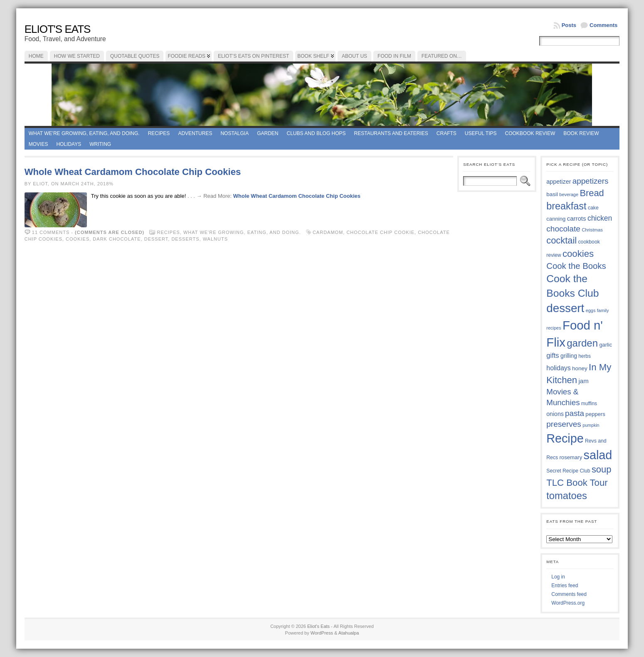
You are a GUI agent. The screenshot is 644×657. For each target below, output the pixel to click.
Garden (268, 133)
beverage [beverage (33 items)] (569, 194)
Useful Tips (481, 133)
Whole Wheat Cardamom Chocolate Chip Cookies (133, 172)
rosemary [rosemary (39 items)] (571, 457)
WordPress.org (568, 603)
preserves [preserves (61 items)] (564, 424)
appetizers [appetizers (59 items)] (591, 181)
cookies (78, 239)
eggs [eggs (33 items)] (591, 310)
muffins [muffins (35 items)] (589, 404)
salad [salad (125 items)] (598, 455)
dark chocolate (117, 239)
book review (581, 133)
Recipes (159, 133)
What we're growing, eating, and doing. (84, 133)
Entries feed (565, 586)
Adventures (195, 133)
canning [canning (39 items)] (556, 219)
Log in (558, 577)
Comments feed (569, 594)
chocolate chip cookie (380, 232)
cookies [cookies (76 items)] (578, 254)
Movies (38, 144)
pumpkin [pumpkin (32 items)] (591, 425)
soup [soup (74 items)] (601, 469)
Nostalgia (234, 133)
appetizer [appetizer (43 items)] (559, 182)
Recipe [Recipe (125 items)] (565, 438)
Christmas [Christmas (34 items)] (592, 230)
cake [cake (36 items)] (593, 208)
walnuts (215, 239)
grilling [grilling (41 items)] (569, 356)
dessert (156, 239)
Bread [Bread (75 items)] (592, 193)
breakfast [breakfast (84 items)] (566, 206)
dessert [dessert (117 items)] (565, 308)
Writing (100, 144)
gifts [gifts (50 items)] (553, 356)
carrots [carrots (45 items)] (577, 218)
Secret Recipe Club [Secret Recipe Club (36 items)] (568, 471)
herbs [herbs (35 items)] (585, 356)
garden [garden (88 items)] (582, 343)
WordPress (322, 633)
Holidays (69, 144)
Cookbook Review (530, 133)
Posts (569, 25)
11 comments (51, 232)
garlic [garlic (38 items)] (606, 345)
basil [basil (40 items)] (552, 194)
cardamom (328, 232)
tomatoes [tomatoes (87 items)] (567, 496)
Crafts (447, 133)
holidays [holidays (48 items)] (558, 368)
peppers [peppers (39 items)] (595, 414)
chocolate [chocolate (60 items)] (563, 229)
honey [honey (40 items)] (580, 368)
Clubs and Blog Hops (316, 133)
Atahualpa (349, 633)
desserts (185, 239)
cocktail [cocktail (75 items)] (561, 240)
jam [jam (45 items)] (584, 381)
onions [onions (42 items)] (555, 414)
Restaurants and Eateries (391, 133)
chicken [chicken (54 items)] (600, 218)
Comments (603, 25)
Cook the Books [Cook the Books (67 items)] (576, 266)
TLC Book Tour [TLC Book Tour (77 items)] (577, 483)
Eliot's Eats (58, 29)
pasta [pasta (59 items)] (575, 413)
